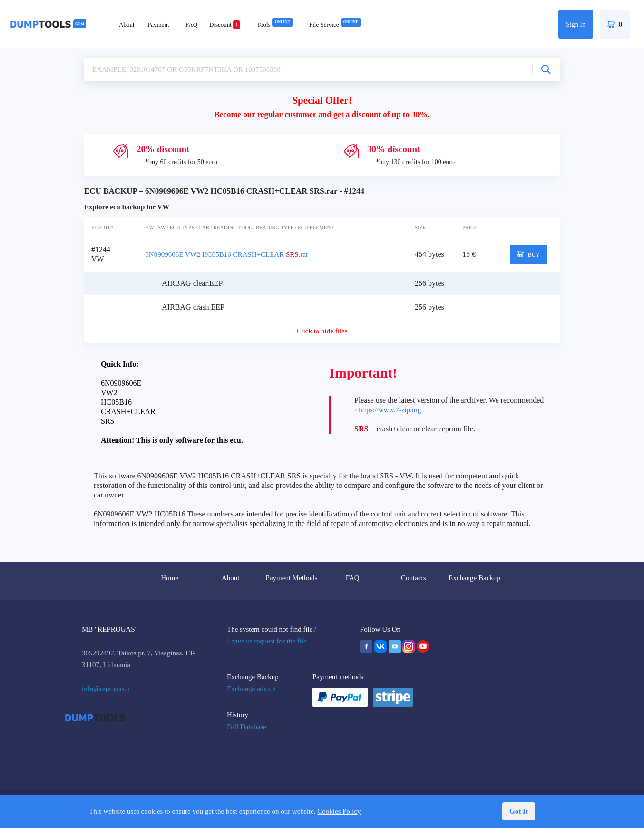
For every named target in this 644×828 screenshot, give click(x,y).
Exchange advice (251, 689)
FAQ (191, 24)
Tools (275, 24)
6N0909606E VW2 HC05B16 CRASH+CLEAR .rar (227, 254)
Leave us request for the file (267, 641)
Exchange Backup (474, 578)
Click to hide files (322, 331)
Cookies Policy (339, 811)
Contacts (414, 578)
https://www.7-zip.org (390, 410)
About (127, 24)
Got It (519, 811)
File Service (335, 24)
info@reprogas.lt (106, 689)
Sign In (576, 24)
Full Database (247, 727)
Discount (225, 24)
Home (170, 578)
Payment (158, 24)
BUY (529, 254)
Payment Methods (292, 578)
